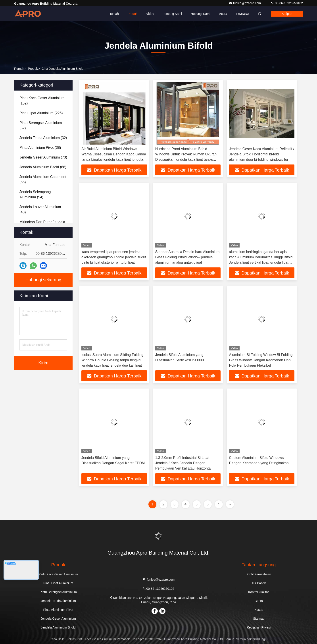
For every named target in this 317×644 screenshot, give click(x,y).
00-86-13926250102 (287, 3)
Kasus (259, 610)
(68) (43, 167)
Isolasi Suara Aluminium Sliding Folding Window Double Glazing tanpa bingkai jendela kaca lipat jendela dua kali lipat (112, 360)
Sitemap (259, 619)
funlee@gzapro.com (245, 3)
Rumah (114, 14)
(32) (43, 138)
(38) (40, 148)
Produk (133, 14)
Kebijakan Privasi (259, 627)
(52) (41, 125)
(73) (43, 157)
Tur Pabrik (259, 583)
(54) (35, 194)
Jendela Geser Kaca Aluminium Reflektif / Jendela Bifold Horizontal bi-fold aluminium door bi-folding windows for (261, 154)
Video (150, 14)
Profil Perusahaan (259, 574)
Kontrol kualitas (259, 592)
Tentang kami (173, 14)
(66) (43, 179)
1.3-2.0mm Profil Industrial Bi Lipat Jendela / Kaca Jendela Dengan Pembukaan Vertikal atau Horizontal (183, 463)
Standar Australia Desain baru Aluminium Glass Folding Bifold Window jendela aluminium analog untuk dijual (187, 257)
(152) (42, 101)
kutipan (287, 14)
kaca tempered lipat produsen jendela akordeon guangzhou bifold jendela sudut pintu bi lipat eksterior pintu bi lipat (114, 257)
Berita (259, 601)
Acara (223, 14)
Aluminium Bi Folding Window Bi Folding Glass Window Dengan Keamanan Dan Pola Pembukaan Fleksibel (261, 360)
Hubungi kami (200, 14)
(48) (40, 210)
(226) (41, 113)
